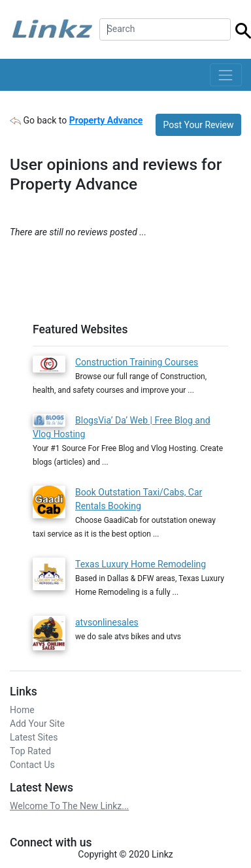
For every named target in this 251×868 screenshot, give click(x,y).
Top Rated (30, 751)
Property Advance (106, 120)
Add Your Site (37, 724)
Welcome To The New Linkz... (69, 806)
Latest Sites (34, 737)
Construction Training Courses (137, 362)
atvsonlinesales (107, 622)
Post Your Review (199, 125)
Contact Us (32, 765)
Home (22, 710)
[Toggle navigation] (226, 75)
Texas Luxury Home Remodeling (141, 564)
